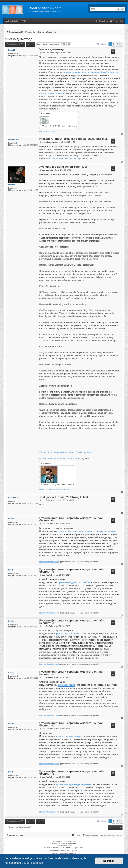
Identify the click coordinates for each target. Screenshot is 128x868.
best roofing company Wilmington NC (54, 489)
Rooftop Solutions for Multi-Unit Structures (60, 458)
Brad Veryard (71, 841)
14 (17, 188)
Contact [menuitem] (76, 835)
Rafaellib (12, 50)
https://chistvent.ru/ (109, 72)
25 (17, 54)
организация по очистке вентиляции (81, 72)
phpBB (55, 848)
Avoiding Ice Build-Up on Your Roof (63, 167)
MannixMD (72, 843)
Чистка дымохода (19, 39)
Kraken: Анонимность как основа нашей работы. (73, 139)
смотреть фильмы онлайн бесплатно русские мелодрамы (87, 531)
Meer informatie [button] (34, 863)
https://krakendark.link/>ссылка (62, 159)
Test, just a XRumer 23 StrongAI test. (64, 497)
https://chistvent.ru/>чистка (52, 93)
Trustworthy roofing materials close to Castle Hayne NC (66, 452)
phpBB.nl (74, 851)
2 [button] (114, 44)
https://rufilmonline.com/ (49, 562)
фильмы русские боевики (68, 634)
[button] (121, 44)
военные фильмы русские (69, 736)
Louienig (12, 184)
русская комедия (66, 685)
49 (17, 522)
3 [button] (117, 44)
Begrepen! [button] (109, 861)
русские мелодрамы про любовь (74, 582)
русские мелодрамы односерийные (73, 784)
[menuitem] (23, 21)
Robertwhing (13, 498)
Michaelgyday (14, 139)
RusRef (11, 519)
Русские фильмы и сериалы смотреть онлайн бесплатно (72, 519)
